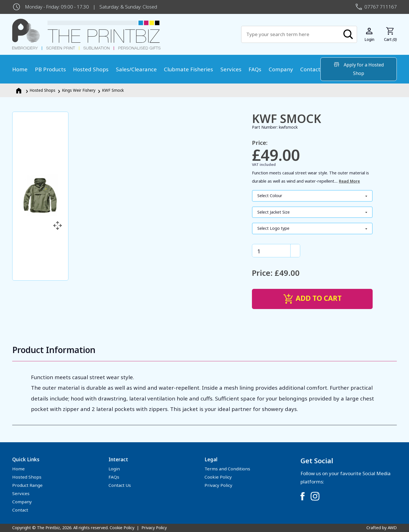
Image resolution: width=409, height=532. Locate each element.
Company (22, 502)
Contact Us (120, 485)
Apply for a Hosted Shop (358, 69)
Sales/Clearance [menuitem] (136, 69)
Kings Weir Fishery (79, 90)
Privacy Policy (218, 485)
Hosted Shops (42, 90)
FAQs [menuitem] (255, 69)
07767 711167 (381, 7)
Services (21, 493)
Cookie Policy (218, 477)
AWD (392, 528)
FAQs (114, 477)
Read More (349, 181)
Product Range (27, 485)
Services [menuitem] (231, 69)
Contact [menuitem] (310, 69)
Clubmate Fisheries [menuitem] (188, 69)
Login (114, 469)
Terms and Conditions (227, 469)
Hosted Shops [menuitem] (91, 69)
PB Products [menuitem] (50, 69)
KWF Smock (113, 90)
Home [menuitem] (20, 69)
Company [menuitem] (281, 69)
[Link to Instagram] (315, 496)
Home (18, 469)
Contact (20, 510)
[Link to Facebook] (302, 496)
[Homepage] (19, 90)
